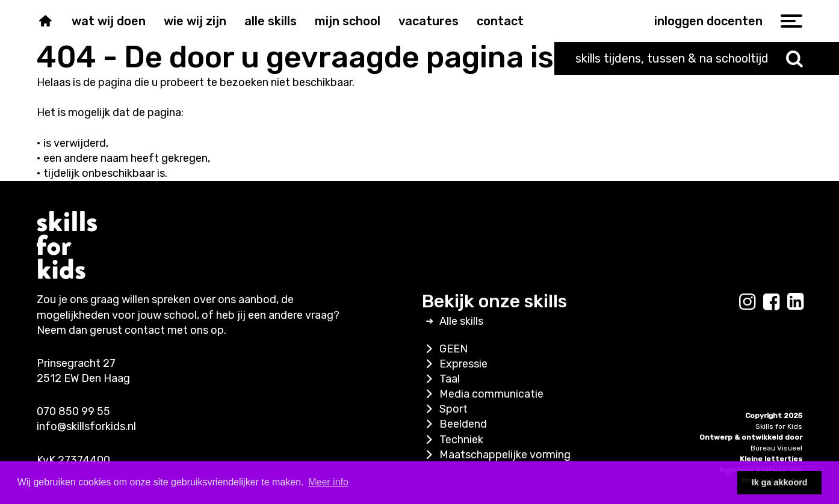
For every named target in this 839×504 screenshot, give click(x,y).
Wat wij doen (109, 21)
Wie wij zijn (195, 21)
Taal (441, 379)
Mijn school (348, 21)
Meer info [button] (328, 482)
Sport (445, 409)
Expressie (455, 364)
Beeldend (454, 424)
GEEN (445, 349)
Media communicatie (483, 394)
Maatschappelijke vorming (496, 455)
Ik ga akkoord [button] (780, 482)
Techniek (453, 440)
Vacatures (429, 21)
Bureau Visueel (776, 448)
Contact (500, 21)
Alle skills (271, 21)
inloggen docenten (708, 21)
